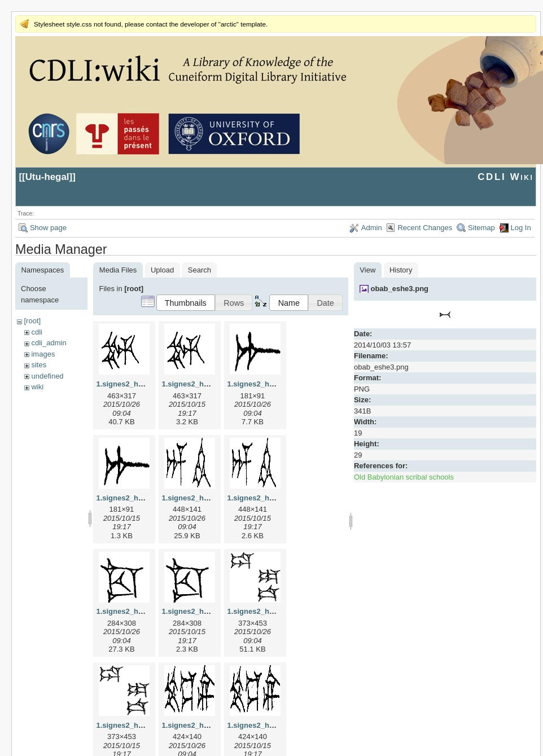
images (43, 354)
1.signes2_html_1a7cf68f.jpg (277, 384)
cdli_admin (49, 343)
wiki (37, 387)
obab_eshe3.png (399, 289)
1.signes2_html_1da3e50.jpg (277, 611)
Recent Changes (425, 228)
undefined (47, 376)
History (401, 270)
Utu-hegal (47, 177)
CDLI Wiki (505, 177)
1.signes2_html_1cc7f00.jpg (144, 611)
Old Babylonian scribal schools (404, 477)
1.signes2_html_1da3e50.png (147, 725)
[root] (32, 321)
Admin (372, 228)
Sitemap (481, 228)
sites (39, 365)
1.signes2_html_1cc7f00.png (211, 611)
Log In (521, 228)
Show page (48, 228)
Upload (162, 270)
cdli (37, 332)
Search (200, 270)
